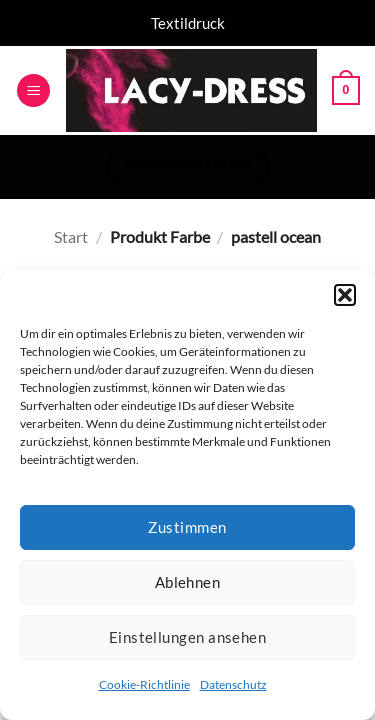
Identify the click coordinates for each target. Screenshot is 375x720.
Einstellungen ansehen (187, 637)
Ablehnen (188, 582)
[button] (345, 295)
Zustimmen (187, 527)
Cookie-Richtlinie (144, 684)
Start (71, 236)
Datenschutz (233, 684)
